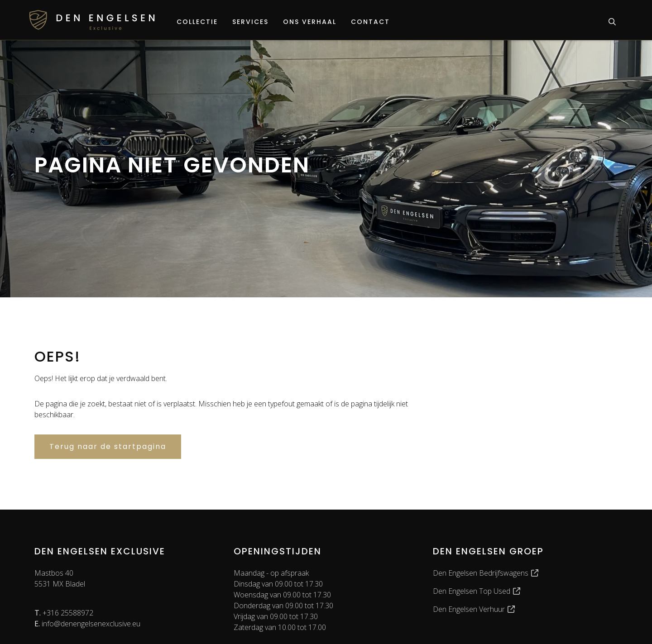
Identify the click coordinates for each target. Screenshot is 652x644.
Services (250, 22)
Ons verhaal (310, 22)
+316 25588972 (64, 613)
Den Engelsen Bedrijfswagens (486, 573)
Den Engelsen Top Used (477, 591)
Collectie (197, 22)
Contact (370, 22)
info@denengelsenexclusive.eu (87, 624)
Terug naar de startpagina (108, 446)
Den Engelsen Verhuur (474, 609)
